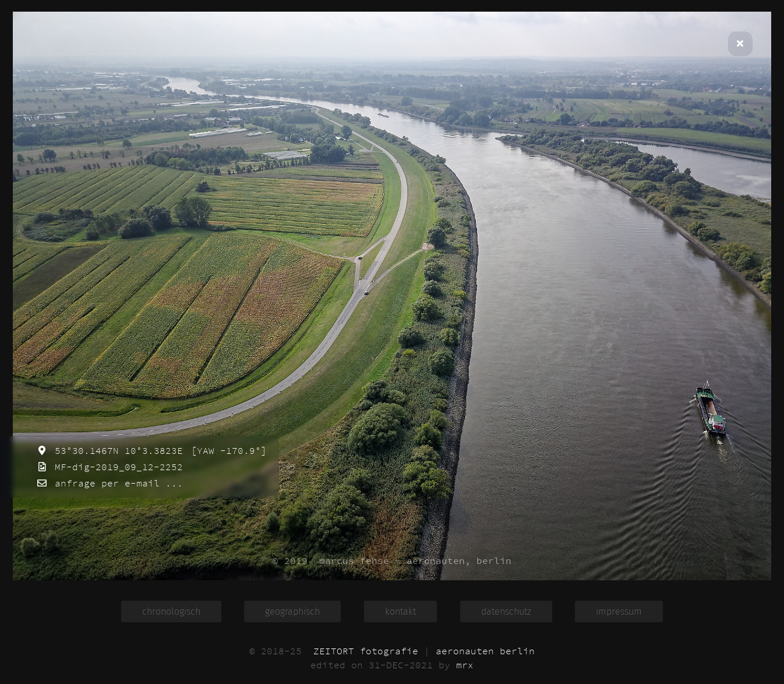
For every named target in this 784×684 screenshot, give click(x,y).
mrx (465, 665)
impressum (619, 611)
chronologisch (171, 611)
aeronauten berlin (485, 651)
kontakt (400, 611)
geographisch (292, 611)
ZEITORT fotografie (366, 651)
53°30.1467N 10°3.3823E (116, 450)
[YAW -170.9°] (226, 450)
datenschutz (506, 611)
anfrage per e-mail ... (116, 483)
